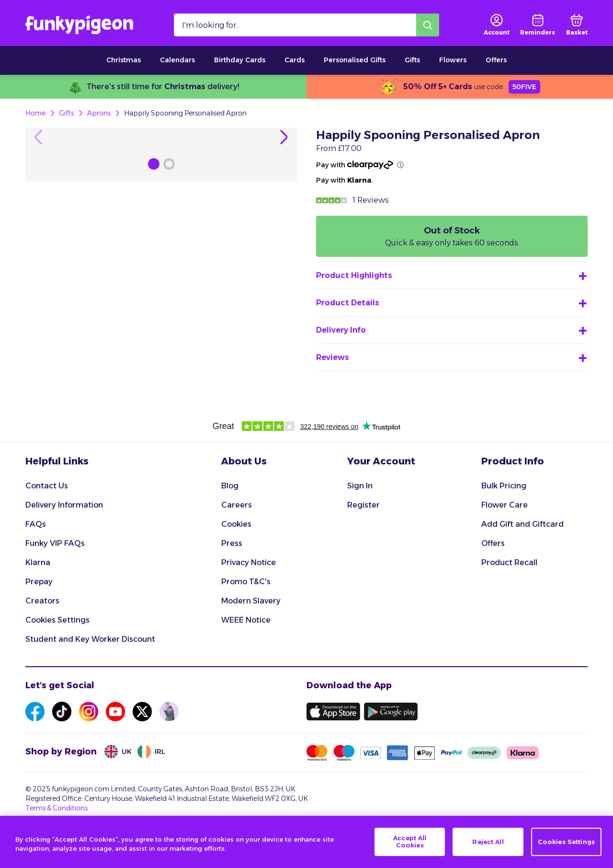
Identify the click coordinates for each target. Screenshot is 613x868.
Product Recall (509, 595)
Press (232, 575)
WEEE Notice (246, 652)
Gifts (412, 60)
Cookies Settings (57, 652)
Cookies (236, 556)
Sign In (360, 518)
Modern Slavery (251, 633)
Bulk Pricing (504, 518)
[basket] (577, 25)
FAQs (36, 556)
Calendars (177, 60)
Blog (230, 518)
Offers (496, 60)
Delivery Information (64, 537)
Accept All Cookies (410, 842)
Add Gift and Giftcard (522, 556)
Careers (237, 537)
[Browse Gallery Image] (154, 402)
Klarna (38, 595)
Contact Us (47, 518)
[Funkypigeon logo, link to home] (79, 25)
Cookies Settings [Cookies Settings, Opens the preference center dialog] (566, 842)
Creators (42, 633)
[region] (306, 842)
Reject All (488, 842)
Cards (295, 60)
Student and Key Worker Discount (90, 671)
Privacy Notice (249, 595)
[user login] (497, 25)
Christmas (124, 60)
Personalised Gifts (355, 60)
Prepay (39, 614)
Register (363, 537)
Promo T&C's (246, 614)
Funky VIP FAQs (55, 575)
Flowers (453, 60)
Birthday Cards (240, 60)
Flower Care (505, 537)
